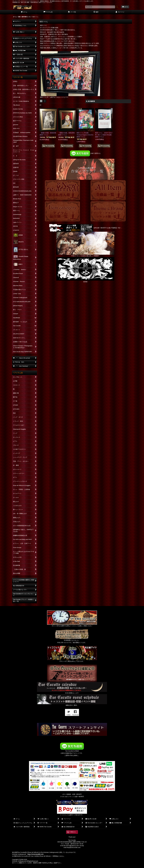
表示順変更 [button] (90, 101)
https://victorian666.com (35, 854)
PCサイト (73, 832)
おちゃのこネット (69, 867)
